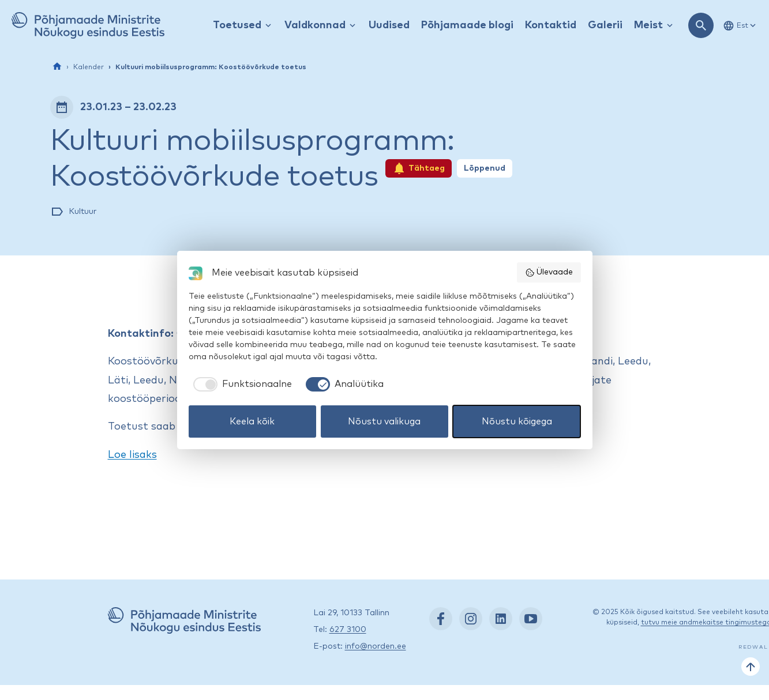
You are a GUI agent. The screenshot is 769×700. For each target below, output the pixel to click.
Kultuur (82, 212)
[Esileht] (57, 66)
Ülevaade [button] (549, 273)
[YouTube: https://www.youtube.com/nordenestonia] (531, 619)
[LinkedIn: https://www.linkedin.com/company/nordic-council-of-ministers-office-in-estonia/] (501, 619)
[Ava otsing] (701, 25)
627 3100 (348, 630)
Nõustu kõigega (517, 421)
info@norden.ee (376, 646)
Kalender (89, 67)
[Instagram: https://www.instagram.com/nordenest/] (471, 619)
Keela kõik (252, 421)
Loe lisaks (132, 455)
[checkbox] (240, 384)
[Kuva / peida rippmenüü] (268, 26)
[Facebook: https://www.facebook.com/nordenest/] (441, 619)
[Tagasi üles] (751, 667)
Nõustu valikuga (384, 421)
